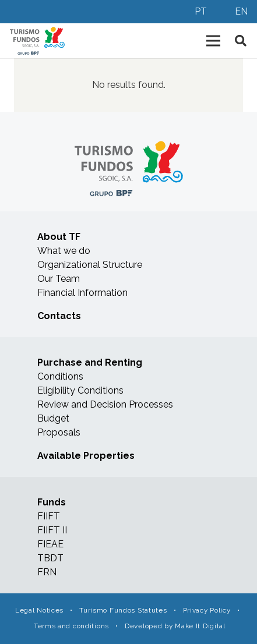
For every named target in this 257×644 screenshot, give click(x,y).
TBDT (50, 558)
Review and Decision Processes (105, 404)
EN (241, 11)
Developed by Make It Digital (175, 626)
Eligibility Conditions (80, 390)
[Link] (37, 41)
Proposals (59, 432)
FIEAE (50, 544)
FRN (47, 572)
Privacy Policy (207, 610)
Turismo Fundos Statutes (123, 610)
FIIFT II (52, 530)
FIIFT (49, 516)
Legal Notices (39, 610)
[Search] (241, 41)
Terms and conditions (71, 626)
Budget (53, 418)
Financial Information (82, 293)
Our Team (59, 279)
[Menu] (213, 41)
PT (201, 11)
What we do (64, 251)
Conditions (60, 376)
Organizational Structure (90, 265)
